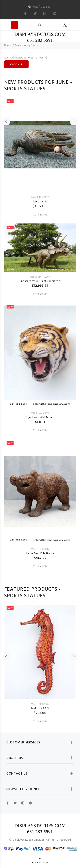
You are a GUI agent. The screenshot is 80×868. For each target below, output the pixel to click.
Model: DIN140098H (40, 277)
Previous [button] (6, 121)
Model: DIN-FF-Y (40, 197)
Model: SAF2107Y (40, 413)
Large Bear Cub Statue (40, 554)
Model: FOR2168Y (40, 549)
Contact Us (40, 215)
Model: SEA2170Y (40, 704)
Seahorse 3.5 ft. (40, 709)
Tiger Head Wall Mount (40, 417)
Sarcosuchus (40, 202)
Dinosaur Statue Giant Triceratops (40, 281)
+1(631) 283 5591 (42, 7)
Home (8, 45)
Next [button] (74, 121)
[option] (40, 333)
